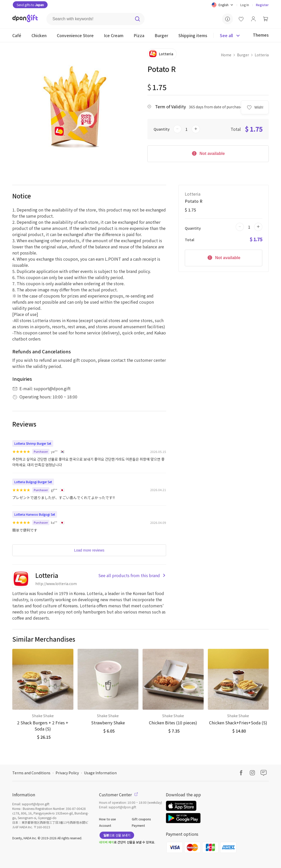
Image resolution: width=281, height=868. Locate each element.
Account (105, 825)
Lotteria (262, 55)
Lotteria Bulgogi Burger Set (33, 482)
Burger (243, 55)
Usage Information (100, 773)
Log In (245, 5)
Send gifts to (30, 5)
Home (226, 55)
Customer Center (118, 795)
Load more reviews (89, 550)
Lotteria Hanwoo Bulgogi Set (35, 514)
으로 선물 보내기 (117, 835)
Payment (138, 825)
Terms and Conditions (31, 773)
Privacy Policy (67, 773)
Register (262, 5)
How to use (107, 819)
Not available (208, 153)
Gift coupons (141, 819)
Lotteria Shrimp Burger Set (33, 443)
